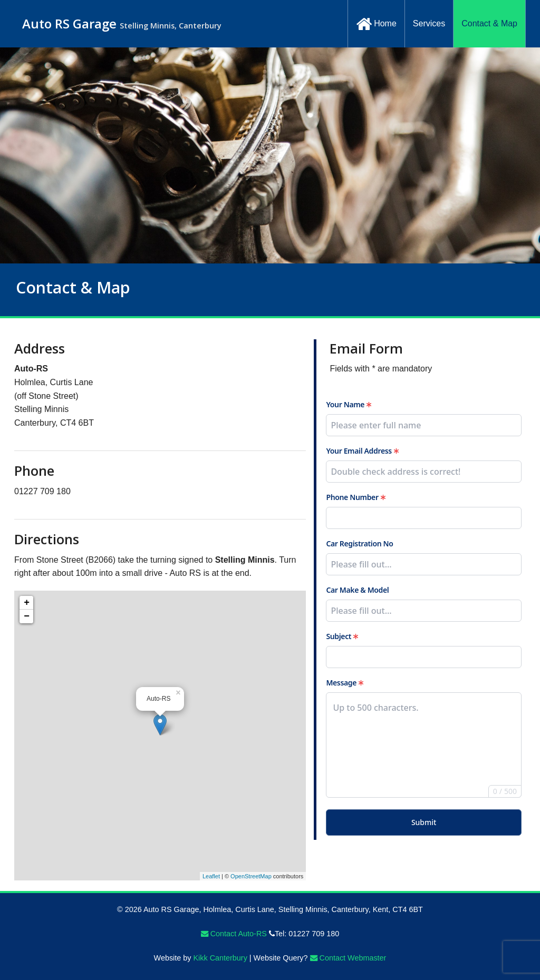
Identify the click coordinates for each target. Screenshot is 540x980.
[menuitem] (376, 24)
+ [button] (27, 603)
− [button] (27, 616)
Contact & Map (489, 23)
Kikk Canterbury (220, 958)
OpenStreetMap (251, 876)
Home (376, 24)
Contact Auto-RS (234, 934)
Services (429, 23)
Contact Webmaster (348, 958)
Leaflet (211, 876)
